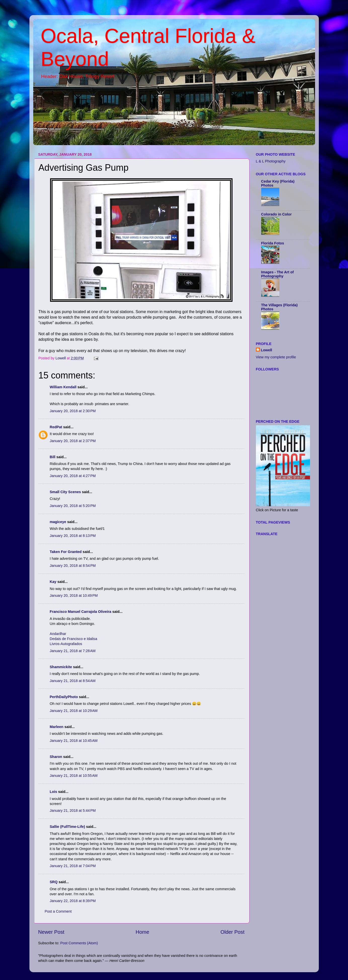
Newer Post (51, 932)
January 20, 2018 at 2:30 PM (73, 411)
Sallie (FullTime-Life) (67, 827)
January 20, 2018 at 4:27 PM (73, 476)
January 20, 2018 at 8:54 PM (73, 566)
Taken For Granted (66, 552)
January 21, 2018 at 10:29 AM (74, 711)
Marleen (57, 727)
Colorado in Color (277, 214)
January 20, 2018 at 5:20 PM (73, 506)
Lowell (267, 350)
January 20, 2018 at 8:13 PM (73, 536)
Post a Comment (58, 911)
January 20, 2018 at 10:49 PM (74, 595)
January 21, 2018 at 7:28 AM (73, 651)
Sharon (56, 757)
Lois (54, 792)
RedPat (56, 427)
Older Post (232, 932)
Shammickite (61, 667)
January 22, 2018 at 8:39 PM (73, 901)
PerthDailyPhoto (64, 697)
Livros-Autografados (66, 644)
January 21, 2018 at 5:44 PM (73, 811)
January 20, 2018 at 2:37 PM (73, 441)
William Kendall (63, 387)
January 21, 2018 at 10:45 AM (74, 741)
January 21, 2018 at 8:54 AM (73, 681)
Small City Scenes (65, 492)
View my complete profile (276, 357)
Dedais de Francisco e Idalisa (74, 639)
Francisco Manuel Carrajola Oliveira (81, 612)
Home (142, 932)
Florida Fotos (273, 243)
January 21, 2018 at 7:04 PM (73, 866)
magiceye (58, 522)
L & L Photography (271, 161)
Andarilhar (58, 634)
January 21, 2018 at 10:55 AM (74, 776)
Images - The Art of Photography (278, 274)
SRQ (54, 882)
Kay (53, 582)
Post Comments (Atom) (79, 943)
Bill (53, 457)
